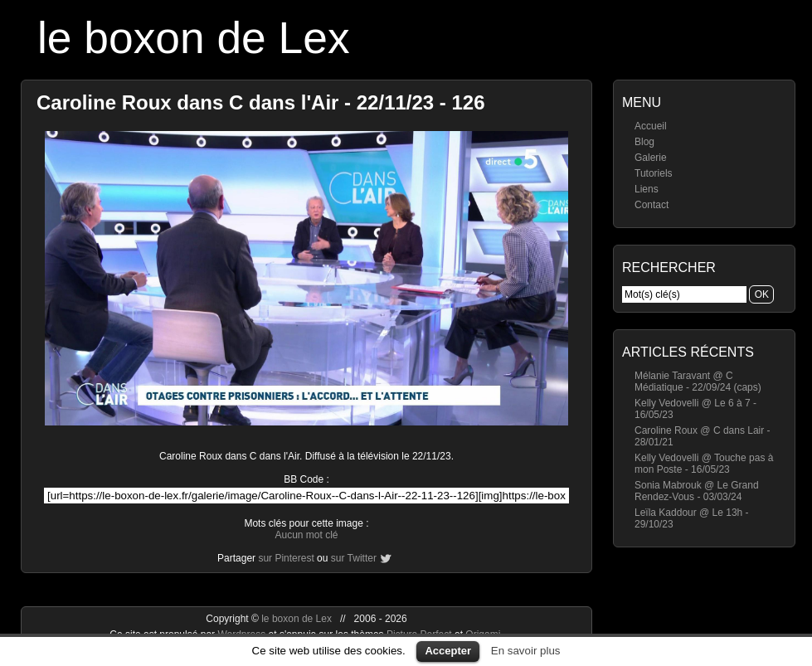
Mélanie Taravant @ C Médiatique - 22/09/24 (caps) (698, 382)
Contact (652, 205)
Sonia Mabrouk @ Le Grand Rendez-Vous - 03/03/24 (697, 491)
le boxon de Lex (194, 38)
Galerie (651, 158)
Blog (644, 142)
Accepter (448, 651)
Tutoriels (654, 173)
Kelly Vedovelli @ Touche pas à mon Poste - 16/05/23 (704, 464)
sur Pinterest (286, 558)
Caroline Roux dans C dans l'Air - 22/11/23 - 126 (261, 102)
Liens (647, 189)
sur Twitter (354, 558)
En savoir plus (526, 651)
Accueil (651, 126)
